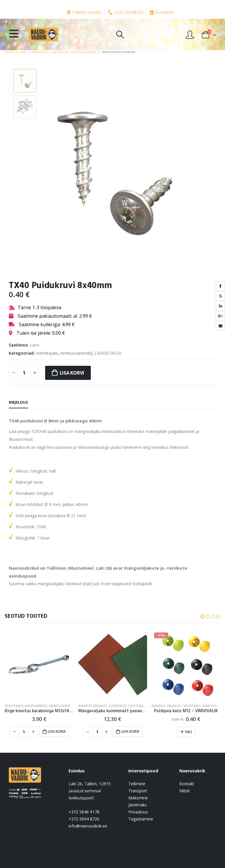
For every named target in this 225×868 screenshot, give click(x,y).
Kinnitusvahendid (76, 353)
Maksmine (138, 798)
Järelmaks (138, 805)
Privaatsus (138, 812)
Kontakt (187, 784)
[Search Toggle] (120, 35)
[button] (202, 617)
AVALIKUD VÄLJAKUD (93, 706)
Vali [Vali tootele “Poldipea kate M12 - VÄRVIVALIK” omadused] (188, 732)
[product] (39, 665)
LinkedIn (220, 306)
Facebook (220, 286)
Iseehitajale (47, 353)
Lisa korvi (72, 373)
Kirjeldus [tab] (18, 402)
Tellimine (137, 784)
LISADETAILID (108, 353)
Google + (220, 316)
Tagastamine (141, 819)
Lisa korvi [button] (57, 731)
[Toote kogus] (24, 373)
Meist (185, 791)
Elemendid (118, 706)
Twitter (220, 296)
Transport (138, 791)
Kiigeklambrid (36, 706)
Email (220, 326)
